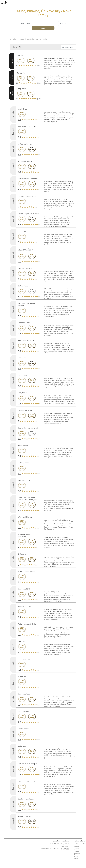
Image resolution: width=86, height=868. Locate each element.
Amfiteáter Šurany (25, 161)
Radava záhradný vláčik (27, 624)
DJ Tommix (22, 554)
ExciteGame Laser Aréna (27, 196)
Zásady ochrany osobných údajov (76, 857)
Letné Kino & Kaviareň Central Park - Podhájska (27, 499)
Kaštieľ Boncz (23, 445)
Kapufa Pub (21, 73)
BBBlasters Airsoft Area (27, 126)
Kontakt (83, 844)
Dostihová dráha (24, 659)
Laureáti (76, 843)
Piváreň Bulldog (24, 480)
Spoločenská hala (25, 606)
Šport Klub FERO (24, 589)
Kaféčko (20, 55)
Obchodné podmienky (77, 852)
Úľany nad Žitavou (25, 517)
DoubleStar (22, 231)
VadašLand (22, 746)
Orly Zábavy (14, 39)
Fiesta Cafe (22, 358)
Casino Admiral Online (26, 781)
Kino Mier (22, 642)
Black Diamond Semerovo (28, 179)
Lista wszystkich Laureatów (77, 847)
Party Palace (23, 393)
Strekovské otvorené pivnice (29, 428)
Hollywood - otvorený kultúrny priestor (26, 250)
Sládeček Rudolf (24, 323)
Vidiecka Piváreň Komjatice (28, 764)
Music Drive (22, 109)
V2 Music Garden (24, 816)
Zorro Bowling (23, 711)
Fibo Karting (23, 375)
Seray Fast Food (24, 694)
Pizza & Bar (22, 676)
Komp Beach (22, 89)
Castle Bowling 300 (25, 410)
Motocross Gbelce (25, 144)
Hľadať (43, 28)
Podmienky (77, 850)
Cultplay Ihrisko (24, 463)
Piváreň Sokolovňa (25, 268)
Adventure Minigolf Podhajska (25, 536)
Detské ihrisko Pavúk (26, 799)
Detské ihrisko (23, 729)
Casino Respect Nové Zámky (29, 214)
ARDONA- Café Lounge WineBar (27, 304)
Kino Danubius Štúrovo (27, 340)
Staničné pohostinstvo (26, 571)
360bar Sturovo (24, 286)
